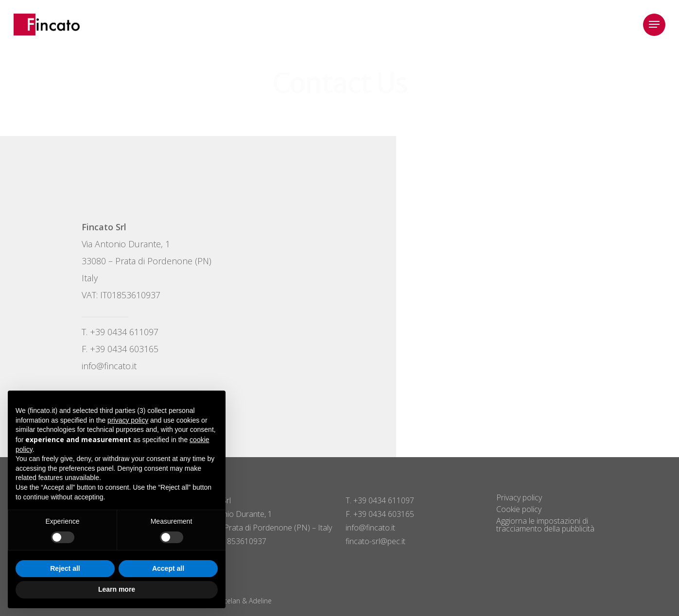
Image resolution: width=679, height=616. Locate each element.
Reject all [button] (65, 568)
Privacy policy (519, 497)
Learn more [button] (117, 589)
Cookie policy (519, 509)
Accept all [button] (168, 568)
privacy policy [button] (128, 420)
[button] (654, 25)
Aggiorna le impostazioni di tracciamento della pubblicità (545, 525)
